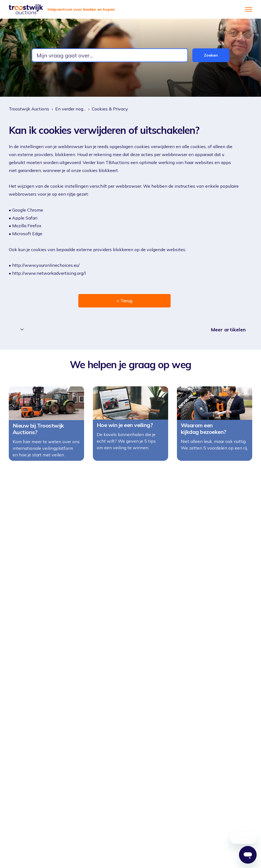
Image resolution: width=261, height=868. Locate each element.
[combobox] (110, 55)
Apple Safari (25, 218)
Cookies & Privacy (110, 109)
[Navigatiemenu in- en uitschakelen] (249, 9)
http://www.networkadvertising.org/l (49, 273)
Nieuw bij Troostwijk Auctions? (38, 434)
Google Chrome (28, 210)
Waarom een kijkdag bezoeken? (204, 434)
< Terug (124, 301)
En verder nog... (70, 109)
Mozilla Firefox (27, 226)
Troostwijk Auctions (29, 109)
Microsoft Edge (28, 234)
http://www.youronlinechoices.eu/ (46, 265)
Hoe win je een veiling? (125, 431)
